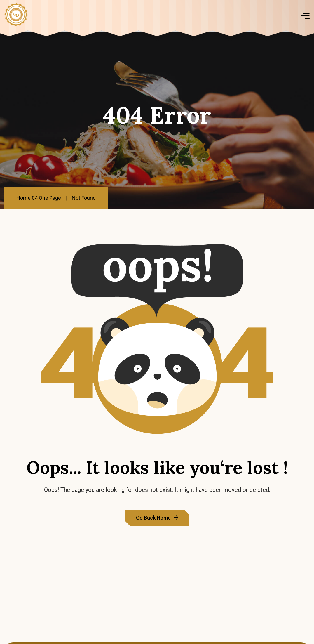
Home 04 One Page (39, 198)
